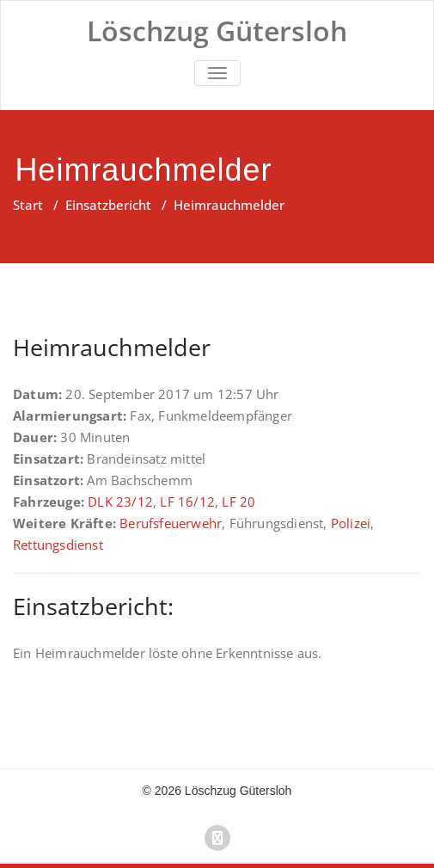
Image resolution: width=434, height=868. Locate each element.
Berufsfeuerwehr (171, 523)
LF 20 (238, 502)
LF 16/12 (187, 502)
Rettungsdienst (58, 545)
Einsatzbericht (108, 205)
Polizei (351, 523)
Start (28, 205)
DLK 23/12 (120, 502)
